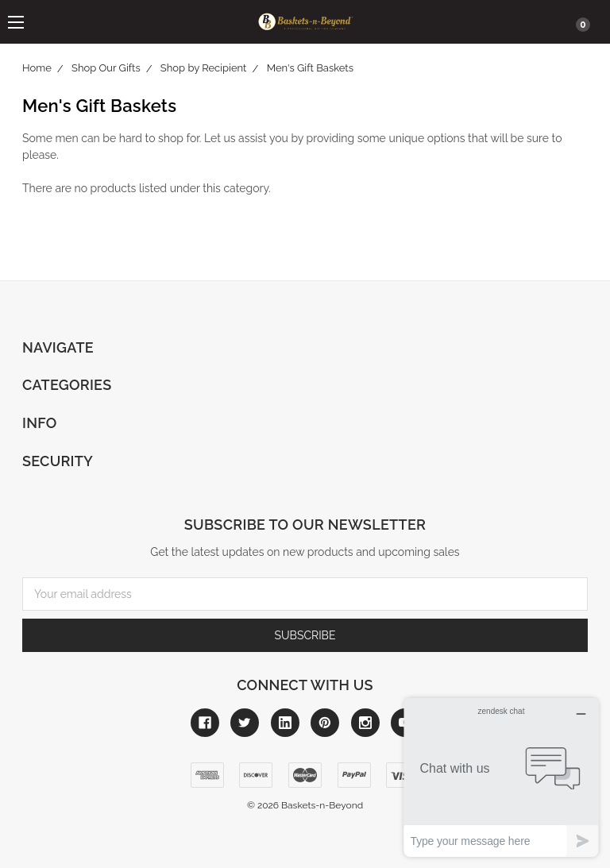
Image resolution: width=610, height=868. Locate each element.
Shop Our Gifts (106, 68)
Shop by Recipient (204, 68)
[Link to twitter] (245, 723)
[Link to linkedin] (285, 723)
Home (37, 68)
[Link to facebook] (205, 723)
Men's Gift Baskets (310, 68)
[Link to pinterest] (325, 723)
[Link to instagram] (365, 723)
